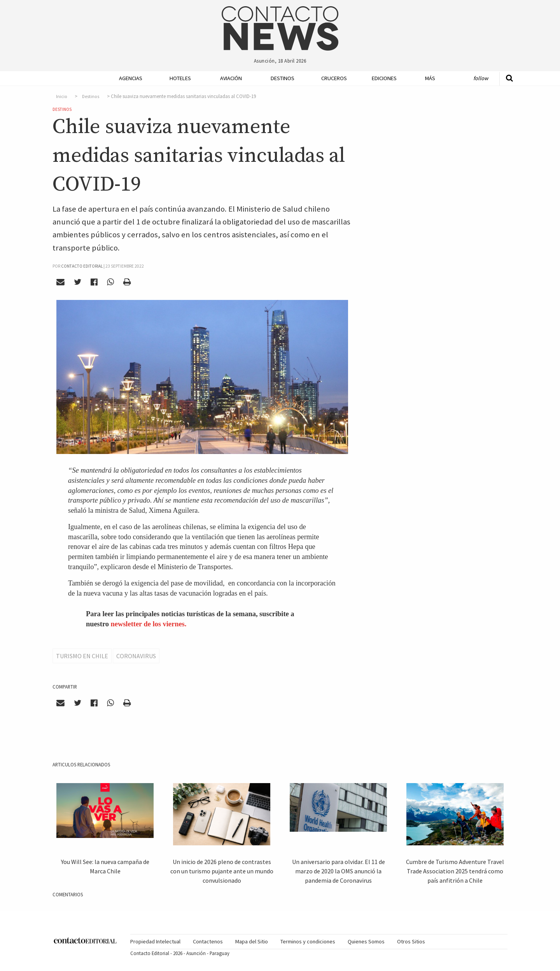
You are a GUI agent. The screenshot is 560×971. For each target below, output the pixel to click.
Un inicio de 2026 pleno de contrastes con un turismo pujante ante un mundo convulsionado (222, 871)
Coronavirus (136, 656)
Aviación (231, 78)
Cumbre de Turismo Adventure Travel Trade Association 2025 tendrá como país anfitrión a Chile (455, 871)
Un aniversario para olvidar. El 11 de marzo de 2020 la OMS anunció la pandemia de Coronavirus (339, 871)
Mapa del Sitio (252, 941)
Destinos (283, 78)
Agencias (131, 78)
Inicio (62, 96)
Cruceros (334, 78)
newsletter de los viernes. (149, 624)
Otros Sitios (411, 941)
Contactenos (208, 941)
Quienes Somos (366, 941)
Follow (481, 78)
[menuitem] (128, 78)
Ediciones (384, 78)
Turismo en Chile (82, 656)
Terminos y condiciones (308, 941)
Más (430, 78)
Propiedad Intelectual (155, 941)
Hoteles (180, 78)
